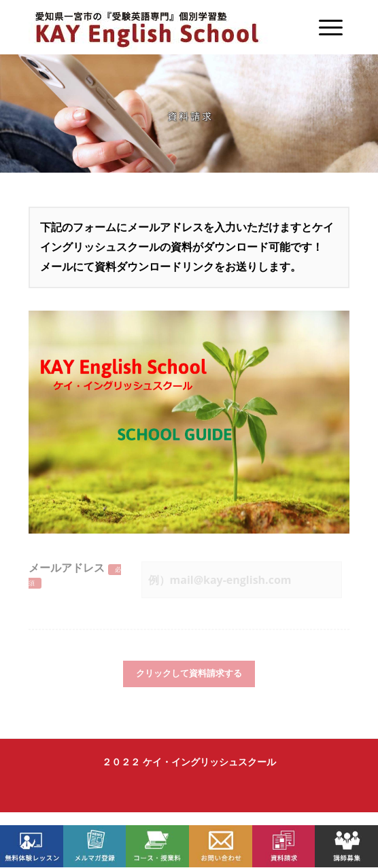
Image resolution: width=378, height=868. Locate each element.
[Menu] (324, 27)
